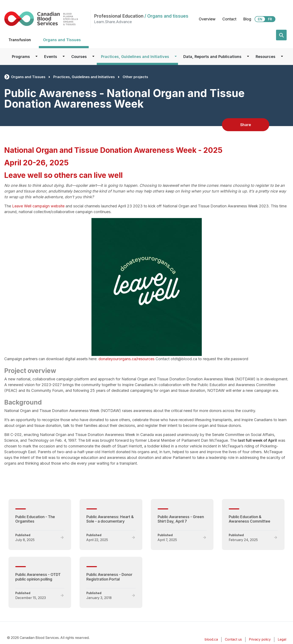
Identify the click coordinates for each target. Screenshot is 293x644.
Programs (21, 57)
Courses (79, 57)
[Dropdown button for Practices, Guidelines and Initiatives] (176, 57)
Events (51, 57)
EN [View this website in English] (260, 19)
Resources (266, 57)
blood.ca (211, 639)
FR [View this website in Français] (270, 19)
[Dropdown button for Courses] (93, 57)
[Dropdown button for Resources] (282, 57)
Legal (282, 639)
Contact (229, 19)
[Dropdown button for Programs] (36, 57)
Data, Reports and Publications (212, 57)
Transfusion (20, 40)
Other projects (135, 77)
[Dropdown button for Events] (64, 57)
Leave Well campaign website (38, 206)
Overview (207, 19)
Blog (247, 19)
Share (246, 125)
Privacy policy (260, 639)
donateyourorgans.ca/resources (126, 359)
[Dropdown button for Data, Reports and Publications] (248, 57)
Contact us (233, 639)
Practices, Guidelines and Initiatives (135, 57)
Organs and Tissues (62, 40)
